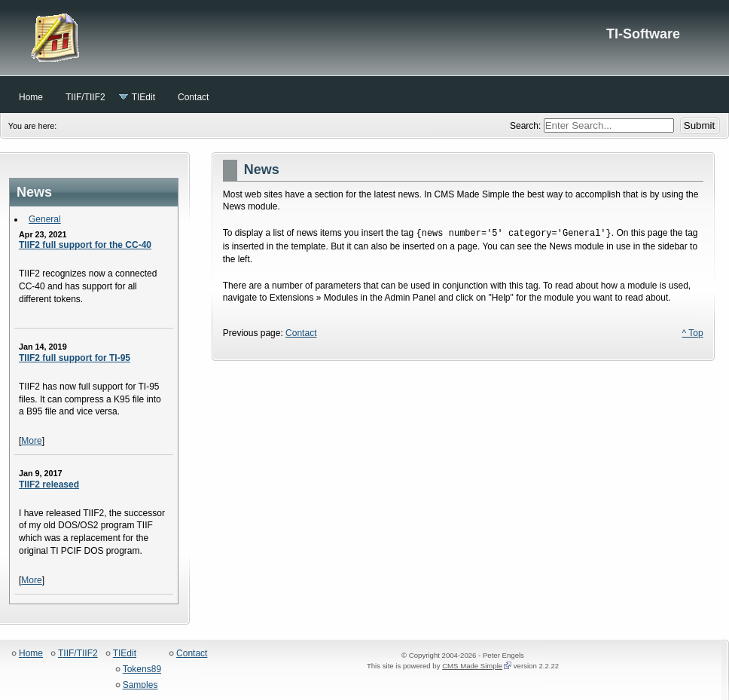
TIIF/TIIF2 (78, 654)
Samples (140, 685)
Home (31, 654)
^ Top (693, 333)
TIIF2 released (49, 484)
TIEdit (125, 654)
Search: (527, 126)
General (45, 219)
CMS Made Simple (472, 666)
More (31, 441)
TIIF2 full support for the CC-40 (85, 245)
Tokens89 (142, 669)
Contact (301, 333)
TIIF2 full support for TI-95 (75, 358)
